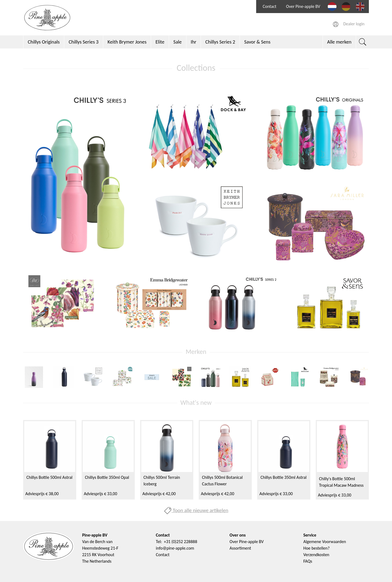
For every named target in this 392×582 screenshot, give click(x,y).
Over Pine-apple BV (303, 6)
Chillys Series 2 (220, 42)
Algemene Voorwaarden (325, 542)
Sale (178, 42)
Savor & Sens (257, 42)
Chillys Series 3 (84, 42)
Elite (160, 42)
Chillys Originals (44, 42)
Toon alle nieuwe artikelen (196, 510)
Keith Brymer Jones (127, 42)
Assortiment (240, 548)
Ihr (194, 42)
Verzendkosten (316, 555)
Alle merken (339, 42)
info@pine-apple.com (175, 548)
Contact (269, 6)
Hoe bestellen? (316, 548)
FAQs (308, 561)
